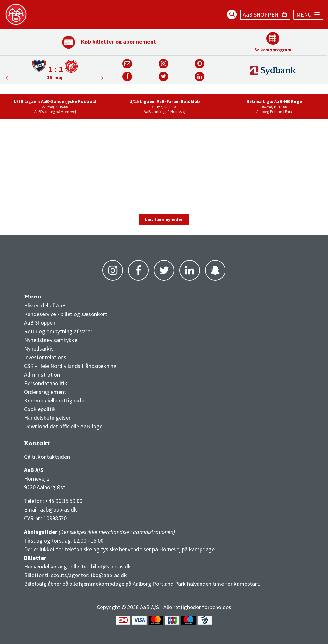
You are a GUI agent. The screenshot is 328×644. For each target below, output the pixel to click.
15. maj (55, 77)
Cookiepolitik (40, 409)
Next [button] (6, 78)
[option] (54, 70)
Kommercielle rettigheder (55, 400)
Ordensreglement (46, 392)
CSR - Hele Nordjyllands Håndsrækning (70, 366)
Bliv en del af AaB (45, 305)
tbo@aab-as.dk (109, 575)
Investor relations (45, 357)
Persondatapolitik (46, 383)
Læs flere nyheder (164, 219)
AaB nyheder (45, 298)
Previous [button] (102, 78)
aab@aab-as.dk (58, 509)
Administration (42, 374)
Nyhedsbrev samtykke (51, 340)
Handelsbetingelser (47, 418)
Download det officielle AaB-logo (63, 426)
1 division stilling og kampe (61, 445)
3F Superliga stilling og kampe (54, 445)
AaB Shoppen (40, 323)
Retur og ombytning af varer (58, 331)
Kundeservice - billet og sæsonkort (66, 314)
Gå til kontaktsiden (47, 457)
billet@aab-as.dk (111, 566)
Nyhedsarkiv (39, 349)
